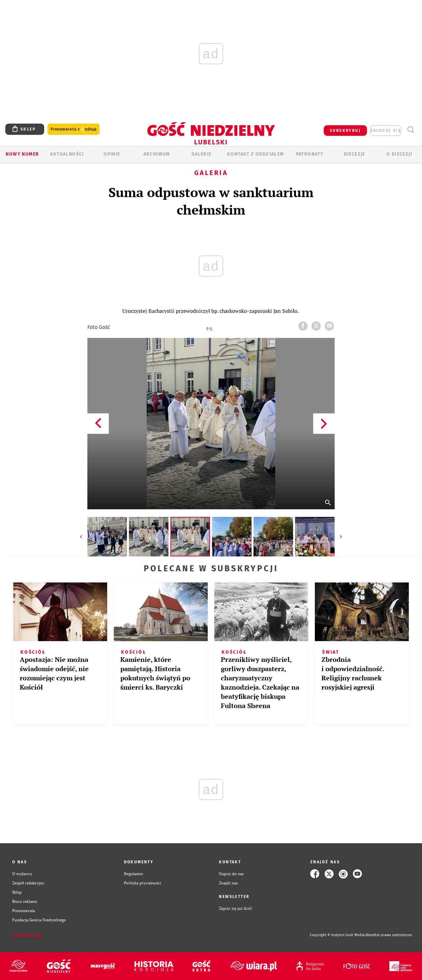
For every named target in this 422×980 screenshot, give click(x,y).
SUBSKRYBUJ (345, 131)
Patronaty (310, 154)
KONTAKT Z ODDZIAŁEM (256, 154)
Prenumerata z (74, 129)
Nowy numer (22, 154)
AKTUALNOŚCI (67, 154)
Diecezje (355, 154)
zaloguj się (386, 131)
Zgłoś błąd (27, 935)
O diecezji (399, 154)
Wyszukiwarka (411, 130)
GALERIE (202, 154)
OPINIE (112, 154)
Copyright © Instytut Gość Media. (338, 935)
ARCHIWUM (157, 154)
